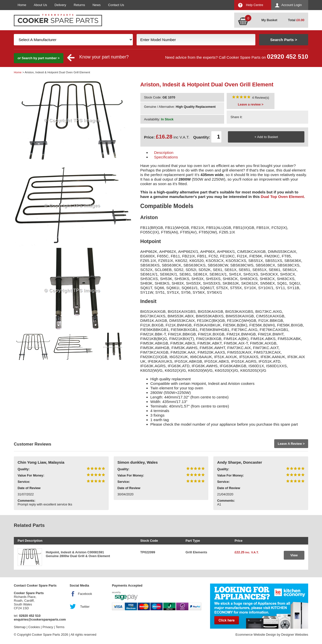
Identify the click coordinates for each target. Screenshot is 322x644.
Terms (60, 627)
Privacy (48, 627)
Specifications (166, 157)
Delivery (60, 5)
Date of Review (29, 488)
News (97, 5)
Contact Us (116, 5)
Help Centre (255, 5)
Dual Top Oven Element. (283, 197)
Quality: (24, 469)
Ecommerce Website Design (256, 635)
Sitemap (20, 627)
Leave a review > (251, 104)
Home (22, 5)
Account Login (291, 5)
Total (296, 20)
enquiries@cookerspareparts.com (40, 619)
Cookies (34, 627)
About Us (40, 5)
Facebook (85, 594)
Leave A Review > (291, 444)
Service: (24, 482)
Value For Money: (31, 475)
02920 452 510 (288, 57)
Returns (79, 5)
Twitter (85, 607)
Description (164, 152)
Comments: (26, 501)
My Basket (269, 20)
